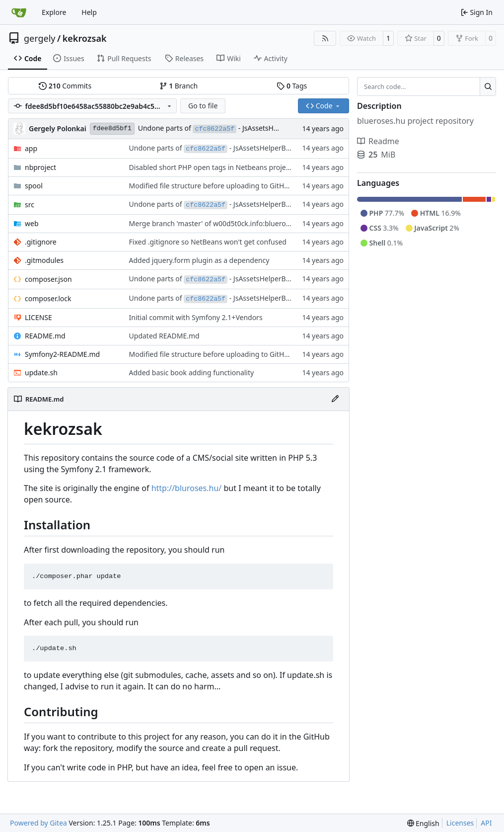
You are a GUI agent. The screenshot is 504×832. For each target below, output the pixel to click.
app (31, 148)
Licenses (460, 823)
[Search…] (488, 86)
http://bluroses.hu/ (187, 488)
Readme (378, 141)
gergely (40, 38)
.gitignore (41, 242)
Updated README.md (164, 336)
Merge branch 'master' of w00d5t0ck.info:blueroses (213, 223)
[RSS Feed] (325, 38)
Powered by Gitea (38, 823)
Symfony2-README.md (62, 354)
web (32, 223)
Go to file (203, 106)
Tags (292, 86)
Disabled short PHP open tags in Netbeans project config (221, 167)
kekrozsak (85, 38)
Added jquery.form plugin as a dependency (199, 260)
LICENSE (38, 317)
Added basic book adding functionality (192, 373)
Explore (54, 12)
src (30, 205)
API (486, 823)
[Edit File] (335, 399)
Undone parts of (166, 128)
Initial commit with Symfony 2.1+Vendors (196, 317)
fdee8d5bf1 (112, 128)
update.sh (41, 373)
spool (34, 186)
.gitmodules (44, 260)
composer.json (48, 279)
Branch (179, 86)
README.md (45, 336)
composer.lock (48, 298)
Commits (65, 86)
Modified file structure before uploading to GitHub (211, 186)
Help (89, 12)
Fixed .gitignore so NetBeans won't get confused (208, 242)
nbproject (40, 167)
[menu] (423, 823)
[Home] (19, 12)
